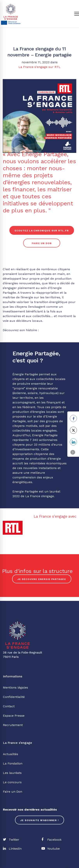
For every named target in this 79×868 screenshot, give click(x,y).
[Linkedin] (12, 849)
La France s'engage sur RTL (39, 67)
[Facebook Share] (73, 418)
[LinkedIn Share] (73, 442)
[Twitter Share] (73, 430)
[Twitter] (11, 840)
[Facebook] (51, 840)
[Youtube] (51, 849)
